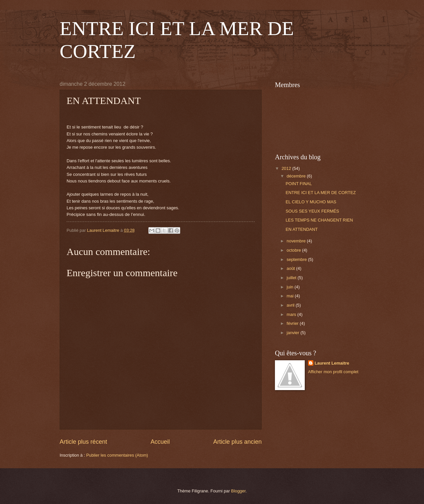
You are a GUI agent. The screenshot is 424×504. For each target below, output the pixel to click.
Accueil (160, 442)
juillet (292, 278)
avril (291, 305)
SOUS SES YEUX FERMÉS (312, 211)
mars (292, 314)
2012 (287, 168)
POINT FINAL (299, 184)
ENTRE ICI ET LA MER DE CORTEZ (321, 193)
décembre (297, 176)
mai (291, 296)
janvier (293, 333)
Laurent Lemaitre (332, 363)
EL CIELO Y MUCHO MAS (311, 202)
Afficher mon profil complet (333, 372)
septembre (297, 259)
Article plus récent (83, 442)
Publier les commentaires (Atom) (117, 455)
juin (291, 287)
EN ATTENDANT (302, 229)
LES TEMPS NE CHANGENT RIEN (319, 220)
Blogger (238, 491)
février (293, 323)
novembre (297, 241)
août (291, 268)
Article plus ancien (238, 442)
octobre (294, 250)
